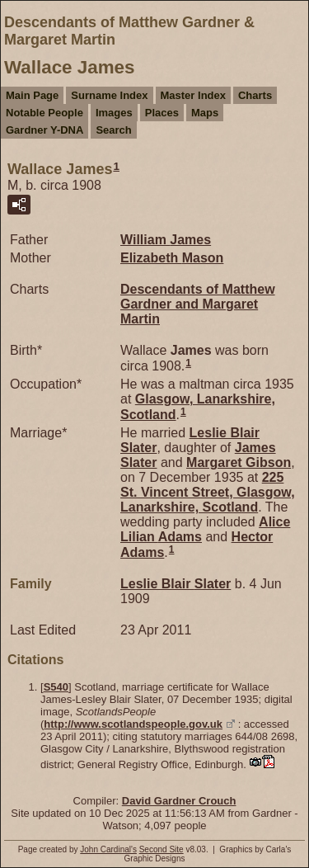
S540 (56, 687)
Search (113, 130)
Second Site (162, 849)
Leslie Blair (176, 584)
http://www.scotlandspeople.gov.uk (133, 724)
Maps (205, 113)
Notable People (44, 113)
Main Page (32, 95)
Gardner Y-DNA (44, 130)
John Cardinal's (108, 849)
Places (162, 113)
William (166, 240)
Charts (255, 95)
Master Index (193, 95)
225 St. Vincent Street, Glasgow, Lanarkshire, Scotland (208, 492)
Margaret (239, 462)
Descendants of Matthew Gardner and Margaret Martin (198, 304)
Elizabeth (172, 258)
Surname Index (109, 95)
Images (114, 113)
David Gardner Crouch (179, 801)
